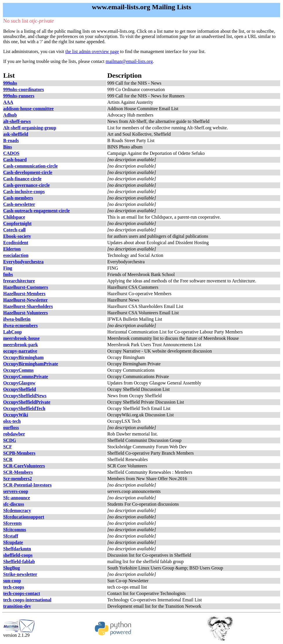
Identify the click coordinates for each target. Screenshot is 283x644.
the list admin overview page (92, 51)
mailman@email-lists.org (129, 61)
